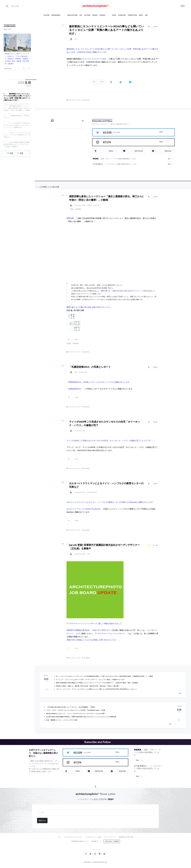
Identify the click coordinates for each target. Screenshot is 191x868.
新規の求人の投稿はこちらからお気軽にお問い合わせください (92, 640)
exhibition (83, 372)
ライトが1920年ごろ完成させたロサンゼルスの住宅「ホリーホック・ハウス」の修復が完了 (17, 125)
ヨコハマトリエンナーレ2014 (94, 59)
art (76, 39)
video (89, 205)
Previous (24, 68)
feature (96, 205)
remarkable (92, 492)
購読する (42, 820)
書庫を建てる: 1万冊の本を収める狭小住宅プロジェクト (89, 307)
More (169, 159)
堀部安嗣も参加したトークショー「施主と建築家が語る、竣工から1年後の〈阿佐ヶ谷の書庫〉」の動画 (17, 108)
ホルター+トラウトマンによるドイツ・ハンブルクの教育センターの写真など (17, 135)
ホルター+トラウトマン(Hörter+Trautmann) (83, 509)
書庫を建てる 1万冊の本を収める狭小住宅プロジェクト (121, 291)
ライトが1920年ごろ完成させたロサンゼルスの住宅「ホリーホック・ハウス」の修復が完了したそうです (109, 441)
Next (28, 68)
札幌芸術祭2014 (75, 389)
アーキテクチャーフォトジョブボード (110, 634)
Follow (161, 132)
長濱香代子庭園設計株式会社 (78, 630)
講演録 (72, 209)
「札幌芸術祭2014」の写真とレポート (90, 367)
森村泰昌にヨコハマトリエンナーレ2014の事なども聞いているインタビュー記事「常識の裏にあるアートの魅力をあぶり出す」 (17, 97)
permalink (87, 100)
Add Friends (139, 151)
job (88, 554)
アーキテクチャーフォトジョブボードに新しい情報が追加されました (94, 624)
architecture (80, 205)
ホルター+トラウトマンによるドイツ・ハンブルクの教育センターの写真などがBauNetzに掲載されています (110, 502)
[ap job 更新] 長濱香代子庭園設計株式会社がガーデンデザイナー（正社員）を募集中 (17, 144)
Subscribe (168, 151)
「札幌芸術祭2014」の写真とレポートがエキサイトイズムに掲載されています (98, 382)
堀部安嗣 (78, 209)
